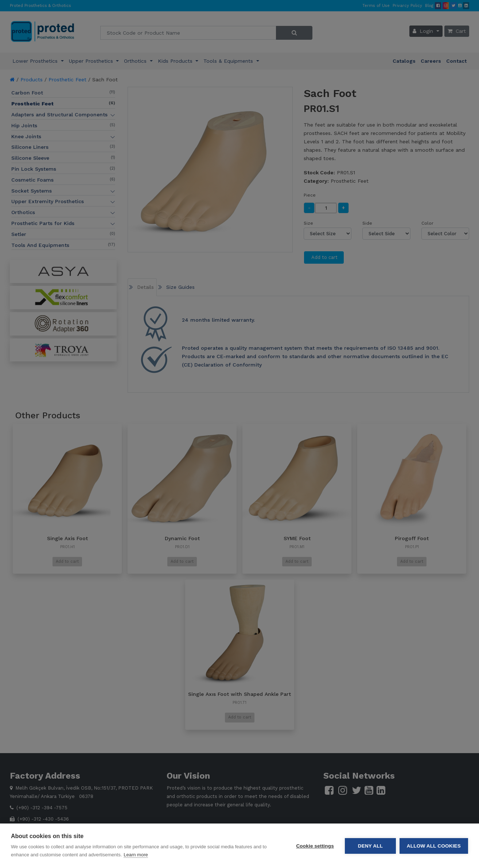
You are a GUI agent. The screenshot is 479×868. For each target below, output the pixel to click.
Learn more (136, 855)
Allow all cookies (434, 846)
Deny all (370, 846)
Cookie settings (315, 846)
